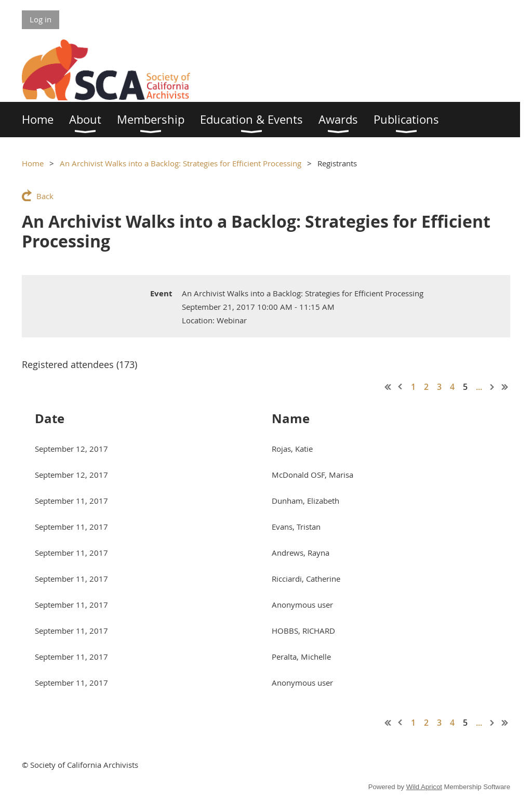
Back (45, 196)
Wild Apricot (424, 787)
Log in (41, 19)
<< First (388, 387)
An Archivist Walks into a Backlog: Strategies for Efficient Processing (181, 163)
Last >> (505, 387)
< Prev (401, 387)
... (479, 387)
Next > (493, 387)
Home (33, 163)
